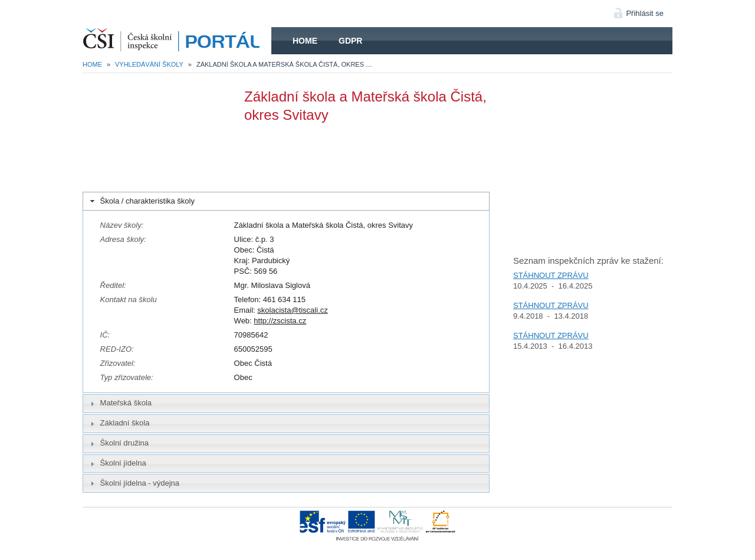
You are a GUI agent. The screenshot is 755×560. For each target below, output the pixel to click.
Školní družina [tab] (118, 443)
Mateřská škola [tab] (120, 403)
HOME (177, 41)
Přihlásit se (645, 13)
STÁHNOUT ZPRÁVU (551, 275)
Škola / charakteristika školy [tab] (141, 201)
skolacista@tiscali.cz (292, 310)
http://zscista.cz (280, 321)
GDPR (350, 41)
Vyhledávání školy (149, 64)
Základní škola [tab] (119, 423)
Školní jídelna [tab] (117, 463)
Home (305, 41)
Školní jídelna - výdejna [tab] (134, 483)
